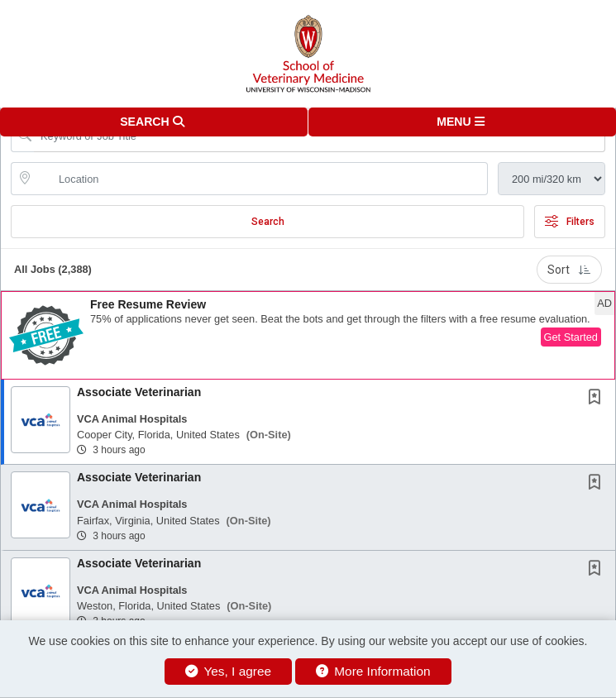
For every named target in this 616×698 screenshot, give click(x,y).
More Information (373, 671)
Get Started (571, 337)
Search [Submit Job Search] (268, 222)
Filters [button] (570, 222)
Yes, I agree (228, 671)
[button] (463, 122)
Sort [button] (569, 270)
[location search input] (261, 179)
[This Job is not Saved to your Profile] (598, 399)
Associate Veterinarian (139, 392)
